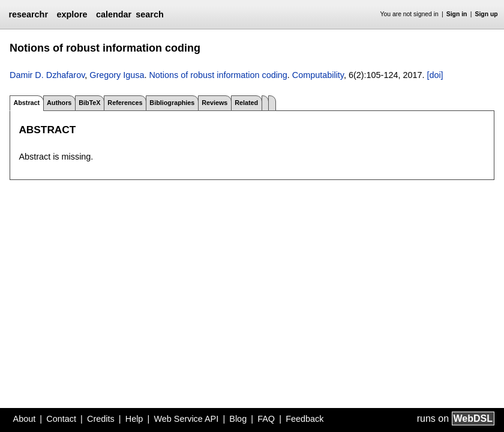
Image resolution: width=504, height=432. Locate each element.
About (25, 419)
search (149, 14)
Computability (318, 75)
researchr (28, 14)
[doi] (435, 75)
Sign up (487, 14)
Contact (61, 419)
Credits (101, 419)
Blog (238, 419)
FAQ (266, 419)
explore (72, 14)
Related (246, 103)
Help (134, 419)
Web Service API (186, 419)
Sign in (457, 14)
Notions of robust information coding (218, 75)
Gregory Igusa (117, 75)
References (125, 103)
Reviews (214, 103)
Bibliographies (172, 103)
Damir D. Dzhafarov (47, 75)
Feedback (304, 419)
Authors (59, 103)
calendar (114, 14)
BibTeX (89, 103)
